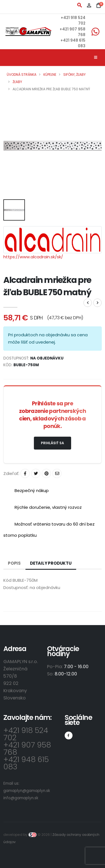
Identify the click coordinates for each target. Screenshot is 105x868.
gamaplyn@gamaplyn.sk (27, 791)
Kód (7, 580)
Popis (14, 563)
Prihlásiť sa (53, 443)
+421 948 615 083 (26, 763)
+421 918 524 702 (26, 734)
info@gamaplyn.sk (21, 798)
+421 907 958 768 (27, 748)
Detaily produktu (51, 563)
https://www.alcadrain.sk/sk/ (33, 257)
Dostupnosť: (16, 587)
